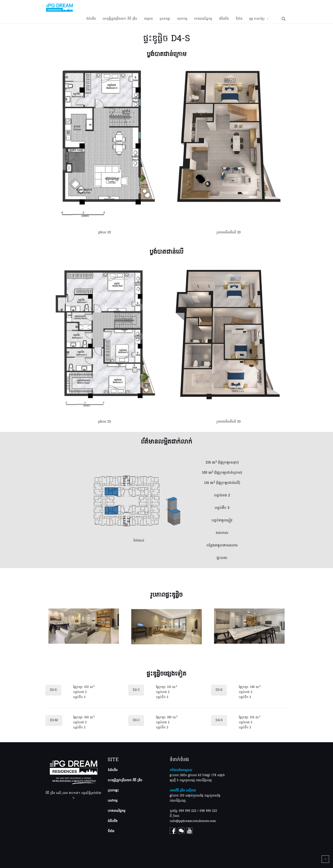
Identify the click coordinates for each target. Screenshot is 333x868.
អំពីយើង (224, 19)
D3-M (54, 720)
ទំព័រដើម (91, 19)
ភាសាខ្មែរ (257, 19)
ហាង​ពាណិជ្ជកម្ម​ (203, 19)
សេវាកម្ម (182, 19)
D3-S (219, 690)
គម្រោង (148, 19)
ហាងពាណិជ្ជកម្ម (116, 811)
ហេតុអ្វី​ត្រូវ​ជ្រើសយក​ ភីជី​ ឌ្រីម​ (120, 19)
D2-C (136, 690)
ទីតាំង (239, 19)
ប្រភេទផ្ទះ (165, 19)
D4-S (219, 720)
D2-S (53, 690)
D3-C (136, 720)
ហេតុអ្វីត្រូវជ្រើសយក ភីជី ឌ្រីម (125, 780)
